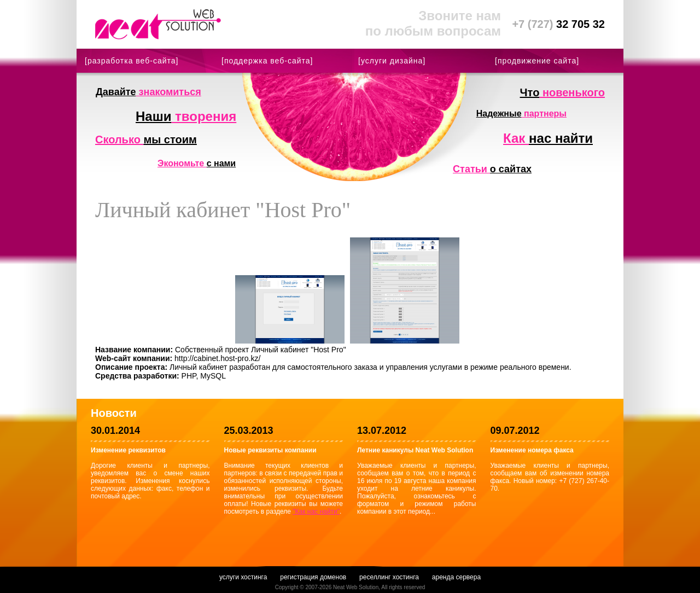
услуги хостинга (243, 577)
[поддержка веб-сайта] (267, 61)
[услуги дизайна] (392, 61)
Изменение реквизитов (128, 450)
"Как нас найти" (316, 511)
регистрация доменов (313, 577)
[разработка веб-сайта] (132, 61)
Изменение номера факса (532, 450)
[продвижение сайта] (537, 61)
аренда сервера (456, 577)
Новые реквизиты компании (270, 450)
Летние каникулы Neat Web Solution (415, 450)
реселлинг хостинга (389, 577)
